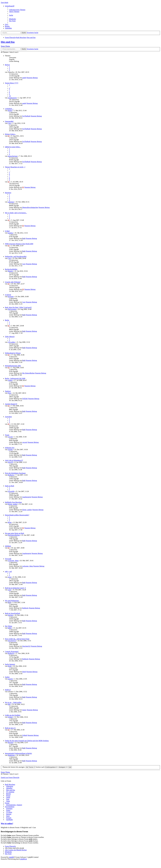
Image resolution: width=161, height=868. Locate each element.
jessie (10, 577)
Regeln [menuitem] (7, 26)
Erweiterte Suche (33, 33)
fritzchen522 (12, 641)
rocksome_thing (13, 561)
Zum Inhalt (5, 3)
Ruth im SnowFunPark (12, 613)
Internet (9, 814)
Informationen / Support (14, 805)
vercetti (10, 437)
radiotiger (11, 202)
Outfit (8, 797)
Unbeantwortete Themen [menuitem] (17, 10)
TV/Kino (9, 812)
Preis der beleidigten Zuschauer (15, 473)
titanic (24, 710)
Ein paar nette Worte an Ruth (14, 533)
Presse (8, 796)
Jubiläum (8, 546)
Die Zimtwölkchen (28, 373)
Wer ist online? (7, 823)
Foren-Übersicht (10, 38)
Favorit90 (11, 491)
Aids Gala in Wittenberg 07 (14, 460)
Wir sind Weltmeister (12, 601)
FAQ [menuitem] (7, 24)
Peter (9, 393)
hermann (11, 297)
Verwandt (8, 559)
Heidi (10, 666)
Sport (8, 816)
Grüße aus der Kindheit (13, 715)
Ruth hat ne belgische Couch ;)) (15, 588)
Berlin (7, 320)
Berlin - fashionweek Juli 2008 (15, 378)
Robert (10, 111)
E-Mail (7, 231)
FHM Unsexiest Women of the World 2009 (19, 244)
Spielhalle (9, 820)
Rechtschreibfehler (11, 269)
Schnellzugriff (10, 6)
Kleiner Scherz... (10, 134)
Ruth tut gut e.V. (10, 728)
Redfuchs (11, 475)
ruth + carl (8, 571)
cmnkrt (10, 380)
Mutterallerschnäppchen (30, 207)
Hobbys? (8, 690)
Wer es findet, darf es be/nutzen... (16, 213)
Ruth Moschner (21, 38)
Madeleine (11, 755)
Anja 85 (10, 462)
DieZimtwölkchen (14, 535)
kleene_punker (13, 504)
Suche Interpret (10, 664)
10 (10, 96)
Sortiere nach (47, 767)
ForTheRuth (26, 116)
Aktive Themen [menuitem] (14, 12)
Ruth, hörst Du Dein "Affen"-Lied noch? (18, 307)
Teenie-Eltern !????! (12, 83)
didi (9, 704)
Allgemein (10, 786)
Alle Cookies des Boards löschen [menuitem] (16, 850)
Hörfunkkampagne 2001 (13, 366)
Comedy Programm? (12, 652)
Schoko (10, 450)
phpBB (11, 857)
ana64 (24, 78)
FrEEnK (25, 399)
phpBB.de (24, 859)
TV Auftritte (10, 792)
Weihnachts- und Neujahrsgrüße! (16, 256)
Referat (7, 65)
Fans (8, 799)
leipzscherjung (13, 156)
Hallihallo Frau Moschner (13, 502)
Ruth (24, 238)
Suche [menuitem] (11, 15)
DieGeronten (12, 309)
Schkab (10, 717)
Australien (8, 417)
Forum (7, 803)
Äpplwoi (8, 391)
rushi (9, 590)
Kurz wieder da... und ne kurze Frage (17, 639)
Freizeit (9, 818)
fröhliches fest (10, 448)
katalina (10, 233)
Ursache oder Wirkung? (13, 282)
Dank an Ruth (9, 486)
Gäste (8, 801)
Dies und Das (31, 38)
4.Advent (8, 295)
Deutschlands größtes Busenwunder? (17, 515)
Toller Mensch (10, 337)
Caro (9, 123)
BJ (9, 136)
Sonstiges (9, 809)
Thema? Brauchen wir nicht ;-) (15, 167)
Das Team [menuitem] (12, 21)
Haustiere (8, 193)
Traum (7, 435)
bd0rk (10, 628)
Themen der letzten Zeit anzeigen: (19, 767)
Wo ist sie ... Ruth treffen (13, 702)
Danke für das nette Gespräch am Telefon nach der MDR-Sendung (27, 741)
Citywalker (11, 342)
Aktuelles (9, 788)
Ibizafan (10, 742)
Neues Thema (5, 46)
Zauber (7, 677)
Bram (10, 522)
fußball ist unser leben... (13, 147)
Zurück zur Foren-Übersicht (10, 778)
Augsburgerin (12, 98)
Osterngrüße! (9, 121)
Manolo (10, 271)
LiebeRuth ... (9, 109)
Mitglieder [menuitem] (13, 19)
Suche (24, 33)
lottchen (10, 615)
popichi (10, 679)
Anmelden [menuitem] (8, 28)
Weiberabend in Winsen (13, 353)
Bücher (9, 794)
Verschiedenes (10, 807)
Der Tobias (9, 626)
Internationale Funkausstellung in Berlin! (18, 753)
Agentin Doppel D (11, 404)
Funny (8, 810)
